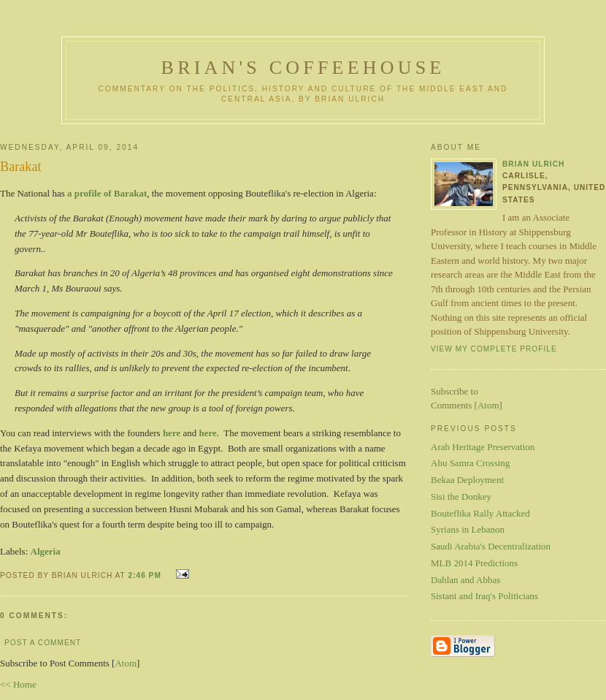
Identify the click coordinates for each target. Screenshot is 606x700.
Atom (126, 663)
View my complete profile (494, 349)
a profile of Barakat (107, 193)
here (172, 433)
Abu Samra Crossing (470, 463)
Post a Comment (43, 643)
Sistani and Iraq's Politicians (484, 596)
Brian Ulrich (533, 164)
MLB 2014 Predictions (474, 563)
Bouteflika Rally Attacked (480, 513)
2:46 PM (146, 575)
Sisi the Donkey (461, 497)
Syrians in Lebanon (468, 529)
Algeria (46, 551)
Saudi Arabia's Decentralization (491, 546)
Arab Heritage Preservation (483, 447)
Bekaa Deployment (467, 480)
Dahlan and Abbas (465, 580)
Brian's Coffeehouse (303, 68)
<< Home (18, 684)
